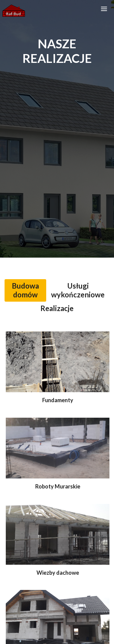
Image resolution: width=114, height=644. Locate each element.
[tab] (25, 290)
